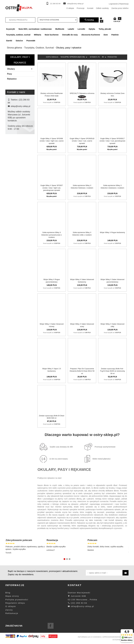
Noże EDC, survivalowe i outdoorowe (35, 29)
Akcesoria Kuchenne (91, 35)
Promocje (81, 8)
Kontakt (90, 8)
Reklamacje (12, 613)
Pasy (9, 74)
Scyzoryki (11, 29)
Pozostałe (31, 41)
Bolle (12, 141)
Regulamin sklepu (15, 603)
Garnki (9, 41)
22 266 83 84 (55, 4)
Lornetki (81, 29)
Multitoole (60, 29)
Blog (8, 593)
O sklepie (70, 8)
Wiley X (13, 158)
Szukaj (89, 20)
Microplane (14, 149)
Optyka (92, 29)
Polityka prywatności (17, 600)
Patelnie (115, 35)
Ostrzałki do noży (70, 35)
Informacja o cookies (90, 637)
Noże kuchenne (52, 35)
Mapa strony (12, 596)
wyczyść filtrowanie (20, 175)
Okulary (21, 69)
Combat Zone (15, 145)
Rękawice (12, 79)
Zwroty (9, 610)
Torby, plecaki (105, 29)
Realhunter (14, 154)
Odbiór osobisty (102, 8)
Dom (106, 35)
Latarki (71, 29)
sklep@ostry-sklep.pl (75, 4)
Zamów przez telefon (120, 8)
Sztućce (19, 41)
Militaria (38, 35)
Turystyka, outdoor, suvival (18, 35)
